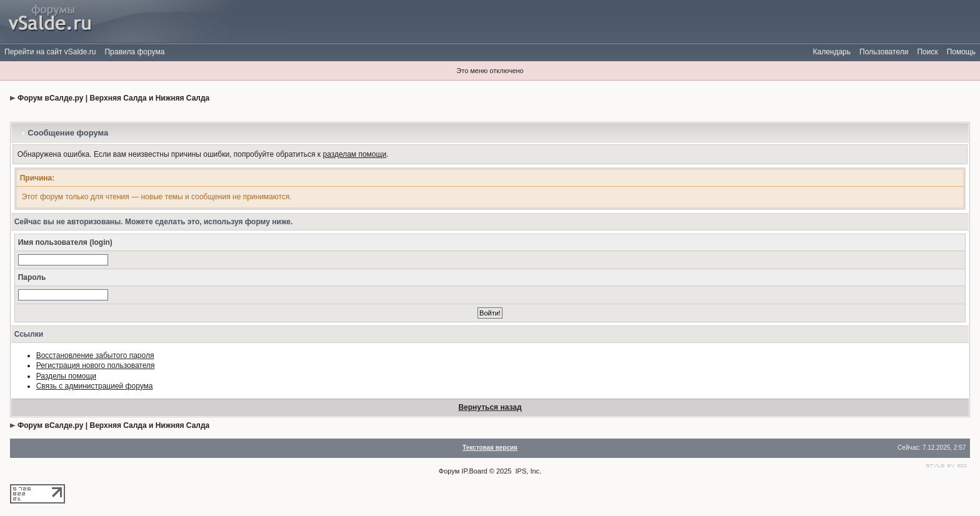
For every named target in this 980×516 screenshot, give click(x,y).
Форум (449, 471)
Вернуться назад (490, 407)
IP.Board (474, 471)
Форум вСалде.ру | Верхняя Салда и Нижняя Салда (113, 98)
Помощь (961, 52)
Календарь (832, 52)
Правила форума (134, 52)
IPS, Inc (528, 471)
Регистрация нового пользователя (96, 365)
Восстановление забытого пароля (95, 355)
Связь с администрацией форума (95, 386)
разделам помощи (354, 154)
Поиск (927, 52)
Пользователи (884, 52)
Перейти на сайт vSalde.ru (50, 52)
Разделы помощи (66, 376)
